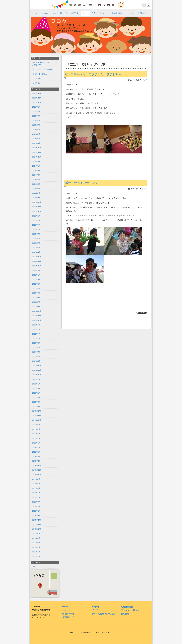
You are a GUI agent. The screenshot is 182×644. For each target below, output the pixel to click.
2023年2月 (36, 248)
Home (35, 13)
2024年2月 (36, 193)
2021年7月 (36, 334)
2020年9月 (36, 379)
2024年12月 (37, 148)
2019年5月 (36, 443)
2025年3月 (36, 134)
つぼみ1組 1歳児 (39, 74)
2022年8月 (36, 275)
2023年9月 (36, 216)
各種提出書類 (117, 13)
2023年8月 (36, 220)
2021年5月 (36, 343)
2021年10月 (37, 320)
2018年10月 (37, 475)
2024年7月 (36, 170)
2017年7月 (36, 543)
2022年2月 (36, 302)
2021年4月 (36, 348)
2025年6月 (36, 121)
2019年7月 (36, 434)
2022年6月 (36, 284)
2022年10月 (37, 266)
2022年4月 (36, 293)
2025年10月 (37, 102)
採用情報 (141, 13)
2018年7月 (36, 488)
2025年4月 (36, 130)
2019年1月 (36, 461)
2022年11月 (37, 261)
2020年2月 (36, 402)
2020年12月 (37, 366)
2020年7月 (36, 388)
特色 (54, 13)
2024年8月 (36, 166)
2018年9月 (36, 479)
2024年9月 (36, 161)
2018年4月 (36, 502)
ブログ (85, 13)
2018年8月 (36, 484)
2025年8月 (36, 111)
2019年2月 (36, 456)
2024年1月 (36, 198)
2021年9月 (36, 325)
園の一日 (64, 13)
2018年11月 (37, 470)
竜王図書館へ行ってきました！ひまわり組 (93, 74)
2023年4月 (36, 239)
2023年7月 (36, 225)
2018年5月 (36, 497)
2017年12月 (37, 520)
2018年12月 (37, 466)
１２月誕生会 (38, 78)
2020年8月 (36, 384)
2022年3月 (36, 298)
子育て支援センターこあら (104, 614)
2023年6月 (36, 230)
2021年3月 (36, 352)
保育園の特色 (68, 614)
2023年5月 (36, 234)
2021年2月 (36, 357)
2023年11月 (37, 207)
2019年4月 (36, 447)
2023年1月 (36, 252)
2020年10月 (37, 375)
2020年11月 (37, 370)
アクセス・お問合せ (130, 610)
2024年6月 (36, 175)
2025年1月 (36, 143)
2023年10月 (37, 211)
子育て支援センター (100, 13)
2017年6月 (36, 547)
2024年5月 (36, 180)
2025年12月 (37, 93)
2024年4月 (36, 184)
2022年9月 (36, 270)
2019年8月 (36, 429)
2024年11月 (37, 152)
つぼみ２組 (37, 83)
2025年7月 (36, 116)
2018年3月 (36, 506)
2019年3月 (36, 452)
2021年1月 (36, 361)
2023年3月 (36, 243)
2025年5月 (36, 125)
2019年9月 (36, 425)
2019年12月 (37, 411)
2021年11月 (37, 316)
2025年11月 (37, 98)
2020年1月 (36, 407)
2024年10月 (37, 157)
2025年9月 (36, 107)
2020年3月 (36, 397)
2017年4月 (36, 556)
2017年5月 (36, 552)
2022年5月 (36, 289)
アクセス (130, 13)
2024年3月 (36, 189)
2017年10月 (37, 529)
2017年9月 (36, 534)
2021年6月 (36, 338)
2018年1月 (36, 516)
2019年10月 (37, 420)
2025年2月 (36, 139)
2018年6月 (36, 493)
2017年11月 (37, 525)
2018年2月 (36, 511)
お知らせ (45, 13)
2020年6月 (36, 393)
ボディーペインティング (82, 183)
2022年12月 (37, 257)
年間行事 (75, 13)
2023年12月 (37, 202)
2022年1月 (36, 307)
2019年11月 (37, 416)
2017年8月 (36, 538)
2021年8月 (36, 329)
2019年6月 (36, 438)
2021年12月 (37, 311)
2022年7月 (36, 279)
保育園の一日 (68, 617)
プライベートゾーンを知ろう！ (45, 69)
